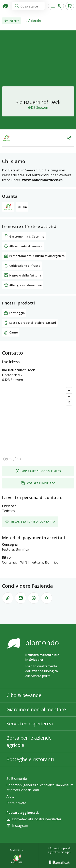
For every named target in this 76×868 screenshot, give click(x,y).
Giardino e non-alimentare (36, 709)
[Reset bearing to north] (69, 402)
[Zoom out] (69, 396)
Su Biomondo (17, 779)
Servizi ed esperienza (30, 723)
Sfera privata (16, 803)
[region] (38, 424)
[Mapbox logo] (12, 459)
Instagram (20, 826)
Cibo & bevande (24, 695)
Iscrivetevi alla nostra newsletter (37, 819)
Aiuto (11, 796)
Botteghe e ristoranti (30, 759)
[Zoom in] (69, 390)
